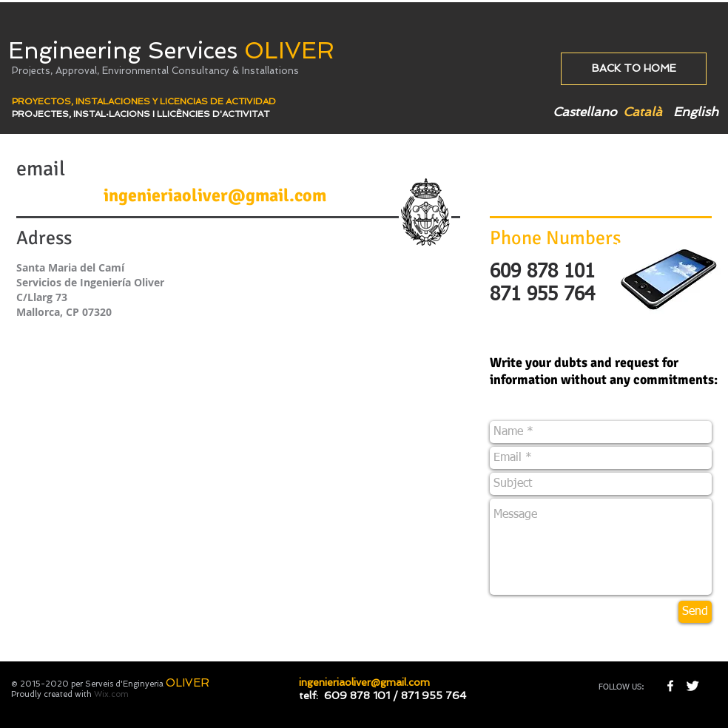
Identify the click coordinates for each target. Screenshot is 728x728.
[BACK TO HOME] (634, 69)
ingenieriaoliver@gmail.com (215, 195)
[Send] (695, 612)
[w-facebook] (670, 686)
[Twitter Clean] (692, 686)
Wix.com (111, 694)
